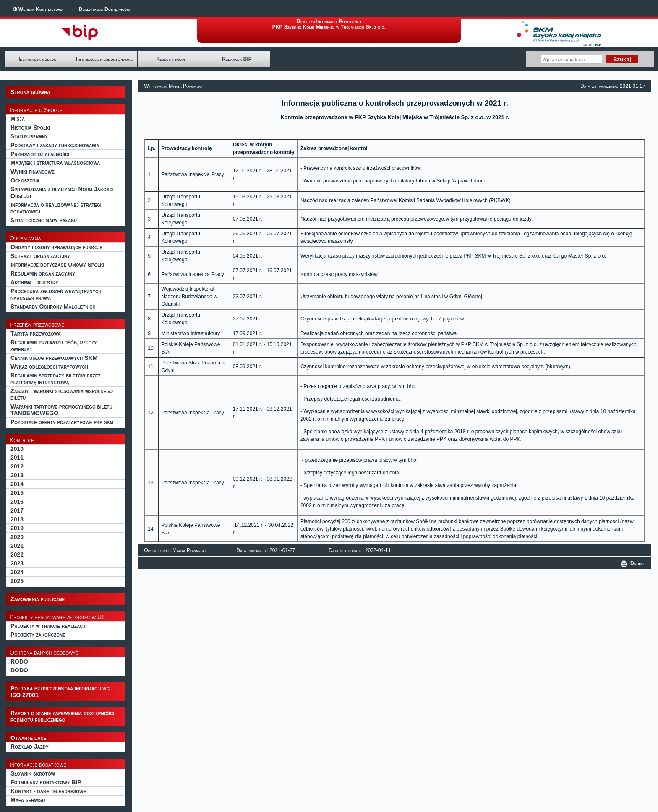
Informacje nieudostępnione (104, 59)
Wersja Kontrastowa (41, 9)
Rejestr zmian (170, 59)
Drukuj (633, 563)
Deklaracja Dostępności (104, 9)
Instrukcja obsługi (38, 59)
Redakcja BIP (237, 59)
